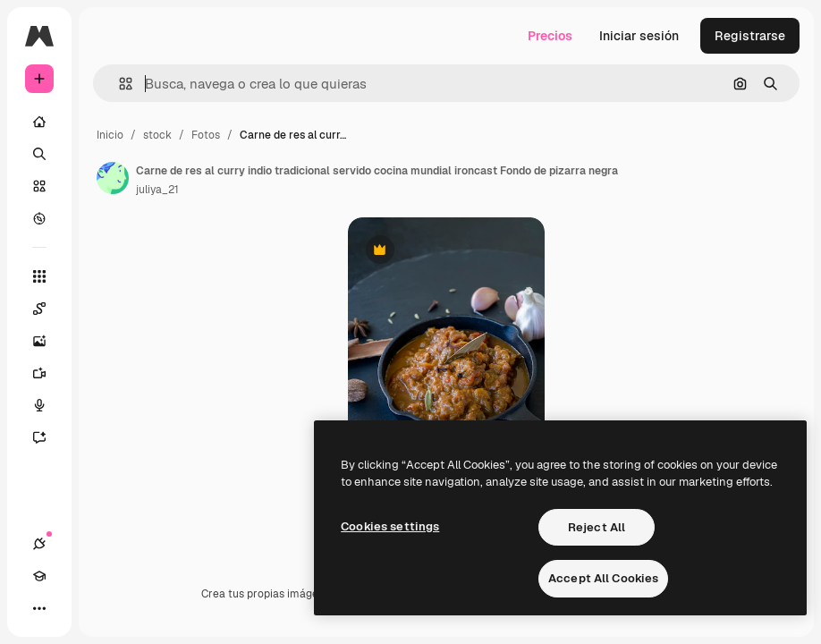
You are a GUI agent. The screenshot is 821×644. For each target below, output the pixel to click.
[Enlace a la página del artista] (113, 178)
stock (157, 135)
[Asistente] (48, 437)
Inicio (110, 135)
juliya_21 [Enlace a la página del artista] (157, 190)
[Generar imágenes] (48, 341)
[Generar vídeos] (48, 373)
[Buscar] (39, 154)
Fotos (206, 135)
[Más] (39, 608)
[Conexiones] (39, 544)
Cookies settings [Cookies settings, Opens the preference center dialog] (390, 526)
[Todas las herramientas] (39, 276)
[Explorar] (39, 218)
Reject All (597, 527)
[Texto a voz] (48, 405)
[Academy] (39, 576)
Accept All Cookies (603, 578)
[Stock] (39, 186)
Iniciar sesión (639, 36)
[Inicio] (39, 122)
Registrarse (750, 36)
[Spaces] (48, 309)
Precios (550, 36)
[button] (118, 84)
